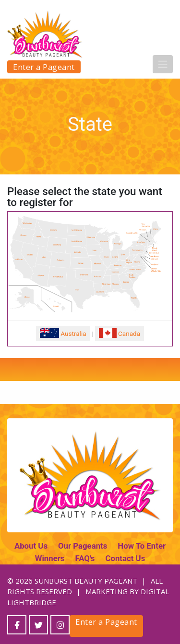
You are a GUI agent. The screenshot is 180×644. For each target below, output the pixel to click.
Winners (50, 558)
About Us (31, 546)
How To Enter (142, 546)
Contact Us (125, 558)
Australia (63, 333)
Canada (120, 333)
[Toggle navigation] (163, 64)
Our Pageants (83, 546)
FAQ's (85, 558)
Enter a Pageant (44, 67)
